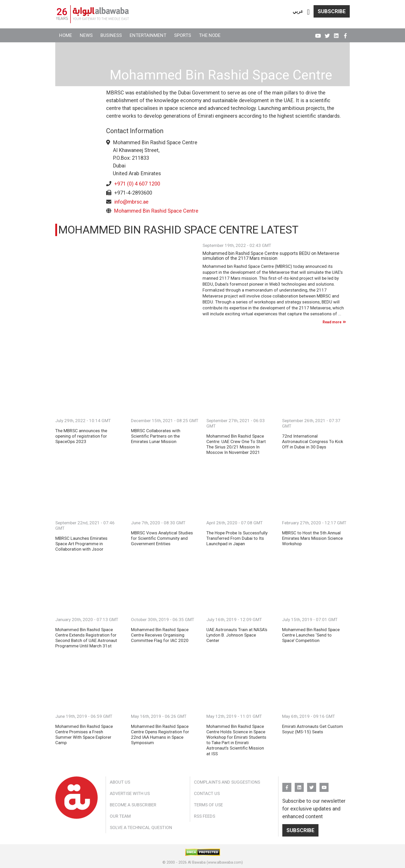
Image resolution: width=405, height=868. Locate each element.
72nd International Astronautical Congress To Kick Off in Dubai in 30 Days (313, 441)
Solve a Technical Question (141, 827)
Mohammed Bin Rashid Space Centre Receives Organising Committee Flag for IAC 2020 (160, 635)
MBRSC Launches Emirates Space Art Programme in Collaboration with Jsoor (81, 544)
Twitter (327, 34)
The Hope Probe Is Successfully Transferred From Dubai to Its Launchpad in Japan (237, 538)
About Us (120, 782)
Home (66, 35)
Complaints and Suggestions (227, 782)
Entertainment (148, 35)
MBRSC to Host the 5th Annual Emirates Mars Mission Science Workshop (312, 538)
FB (345, 34)
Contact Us (207, 793)
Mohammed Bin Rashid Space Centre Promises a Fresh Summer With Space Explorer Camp (84, 734)
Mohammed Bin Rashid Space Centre (156, 211)
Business (111, 35)
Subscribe (332, 11)
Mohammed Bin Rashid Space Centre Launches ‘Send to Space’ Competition (311, 635)
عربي (298, 11)
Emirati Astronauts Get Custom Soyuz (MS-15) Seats (313, 729)
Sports (183, 35)
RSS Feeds (205, 816)
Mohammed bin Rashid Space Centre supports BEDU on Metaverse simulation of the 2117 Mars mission (271, 256)
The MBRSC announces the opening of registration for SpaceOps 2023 (81, 436)
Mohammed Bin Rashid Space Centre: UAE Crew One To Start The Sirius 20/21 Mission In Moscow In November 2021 (236, 444)
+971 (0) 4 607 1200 (137, 184)
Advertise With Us (130, 793)
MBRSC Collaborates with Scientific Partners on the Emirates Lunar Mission (156, 436)
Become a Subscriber (133, 805)
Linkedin (336, 34)
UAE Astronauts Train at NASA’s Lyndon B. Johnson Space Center (237, 635)
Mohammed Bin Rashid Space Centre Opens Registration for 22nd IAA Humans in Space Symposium (160, 734)
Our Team (120, 816)
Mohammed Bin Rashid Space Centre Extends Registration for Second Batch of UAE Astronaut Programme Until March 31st (86, 638)
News (86, 35)
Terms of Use (208, 805)
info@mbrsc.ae (131, 202)
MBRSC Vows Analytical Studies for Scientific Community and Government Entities (162, 538)
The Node (210, 35)
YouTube (318, 34)
